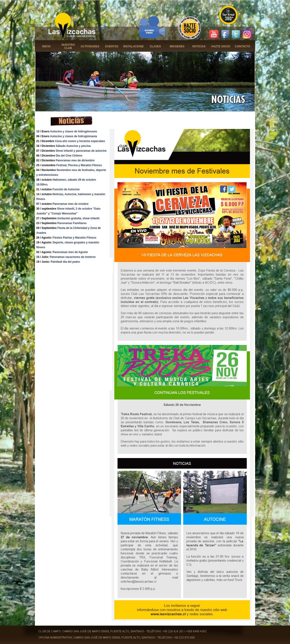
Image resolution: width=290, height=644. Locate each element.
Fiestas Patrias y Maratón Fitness (75, 238)
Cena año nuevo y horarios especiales (80, 141)
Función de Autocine (66, 189)
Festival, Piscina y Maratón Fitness (79, 165)
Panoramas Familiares (72, 223)
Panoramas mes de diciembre (75, 160)
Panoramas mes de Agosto (70, 252)
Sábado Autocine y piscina (73, 146)
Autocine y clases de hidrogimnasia (73, 131)
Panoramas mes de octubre (71, 204)
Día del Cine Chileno (69, 156)
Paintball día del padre (65, 262)
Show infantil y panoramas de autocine (81, 151)
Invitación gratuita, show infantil (78, 218)
